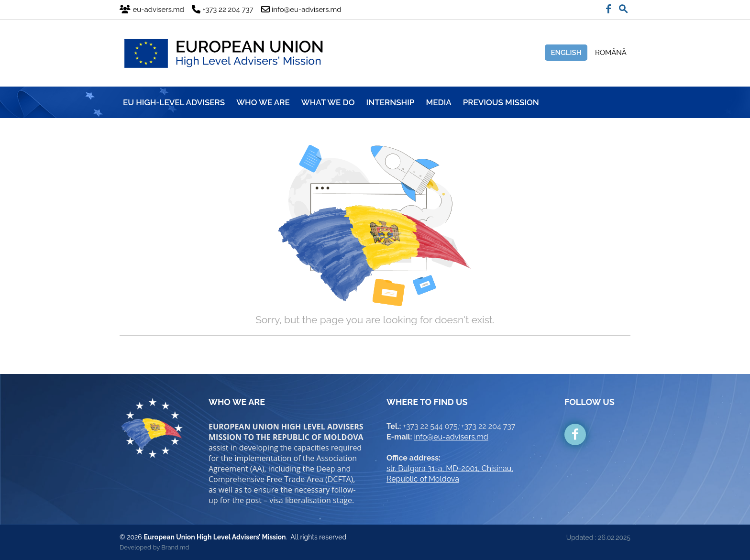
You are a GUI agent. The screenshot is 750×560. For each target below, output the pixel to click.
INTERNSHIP (391, 102)
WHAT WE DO (328, 102)
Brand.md (175, 547)
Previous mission (501, 102)
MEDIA (438, 102)
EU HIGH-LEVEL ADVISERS (174, 102)
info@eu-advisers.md (451, 437)
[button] (623, 7)
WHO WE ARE (263, 102)
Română (611, 53)
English (566, 53)
